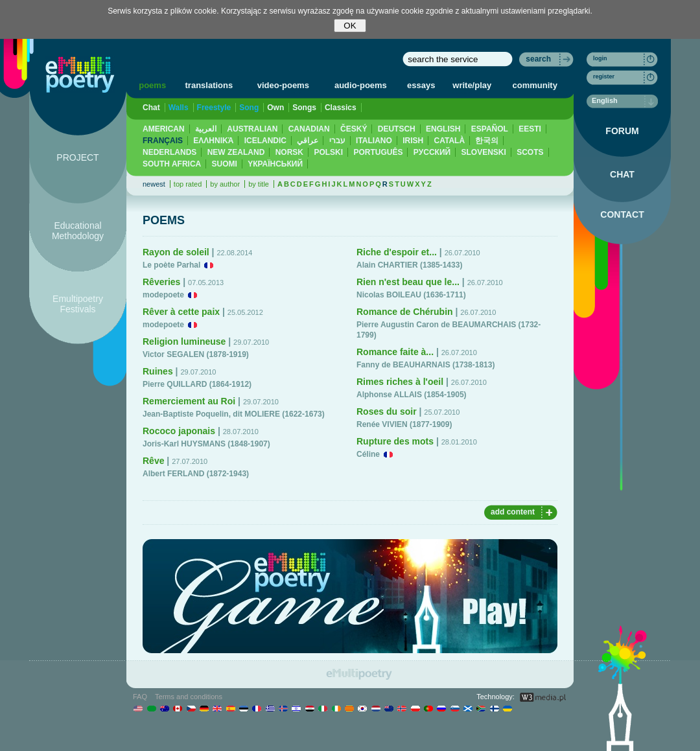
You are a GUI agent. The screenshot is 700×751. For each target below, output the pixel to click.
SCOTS (530, 152)
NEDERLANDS (169, 152)
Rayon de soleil (176, 252)
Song (249, 108)
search (538, 59)
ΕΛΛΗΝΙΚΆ (213, 141)
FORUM (622, 131)
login (600, 58)
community (535, 85)
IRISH (413, 141)
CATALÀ (450, 141)
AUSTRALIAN (252, 129)
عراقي (308, 141)
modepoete (163, 295)
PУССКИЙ (432, 152)
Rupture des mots (395, 441)
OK (350, 26)
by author (225, 184)
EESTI (530, 129)
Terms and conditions (189, 697)
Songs (304, 108)
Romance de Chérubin (405, 312)
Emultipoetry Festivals (78, 304)
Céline (368, 454)
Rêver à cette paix (181, 312)
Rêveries (161, 282)
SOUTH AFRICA (172, 164)
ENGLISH (443, 129)
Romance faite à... (395, 352)
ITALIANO (374, 141)
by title (259, 184)
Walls (179, 108)
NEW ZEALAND (236, 152)
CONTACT (622, 214)
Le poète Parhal (171, 265)
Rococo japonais (179, 431)
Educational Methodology (78, 231)
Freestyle (214, 108)
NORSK (289, 152)
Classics (341, 108)
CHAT (622, 174)
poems (152, 85)
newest (154, 184)
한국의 (487, 141)
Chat (151, 108)
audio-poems (361, 85)
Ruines (158, 371)
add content (513, 512)
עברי (337, 141)
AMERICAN (164, 129)
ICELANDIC (265, 141)
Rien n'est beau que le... (408, 282)
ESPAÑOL (490, 129)
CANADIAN (309, 129)
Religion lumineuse (184, 341)
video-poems (283, 85)
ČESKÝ (354, 129)
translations (209, 85)
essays (421, 85)
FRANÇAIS (163, 141)
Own (275, 108)
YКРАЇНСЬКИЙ (275, 164)
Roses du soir (387, 411)
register (604, 76)
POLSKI (328, 152)
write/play (472, 85)
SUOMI (225, 164)
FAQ (140, 697)
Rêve (153, 461)
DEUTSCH (397, 129)
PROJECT (77, 157)
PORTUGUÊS (378, 152)
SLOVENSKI (483, 152)
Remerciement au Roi (189, 401)
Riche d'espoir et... (397, 252)
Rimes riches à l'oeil (400, 382)
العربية (206, 129)
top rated (188, 184)
